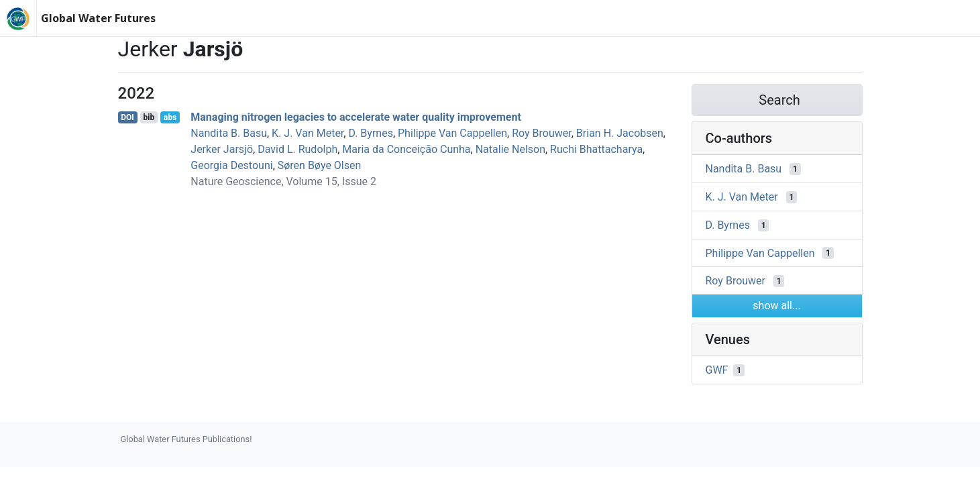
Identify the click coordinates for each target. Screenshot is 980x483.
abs (170, 117)
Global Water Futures (98, 18)
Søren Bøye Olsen (320, 165)
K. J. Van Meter (308, 133)
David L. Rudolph (297, 149)
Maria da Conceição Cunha (406, 149)
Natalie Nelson (510, 149)
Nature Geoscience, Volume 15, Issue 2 (283, 181)
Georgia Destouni (231, 165)
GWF (717, 370)
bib (149, 117)
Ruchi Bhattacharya (596, 149)
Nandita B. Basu (229, 133)
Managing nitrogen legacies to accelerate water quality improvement (356, 117)
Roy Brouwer (542, 133)
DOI (127, 117)
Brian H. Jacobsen (620, 133)
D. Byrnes (370, 133)
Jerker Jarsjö (222, 149)
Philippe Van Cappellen (452, 133)
